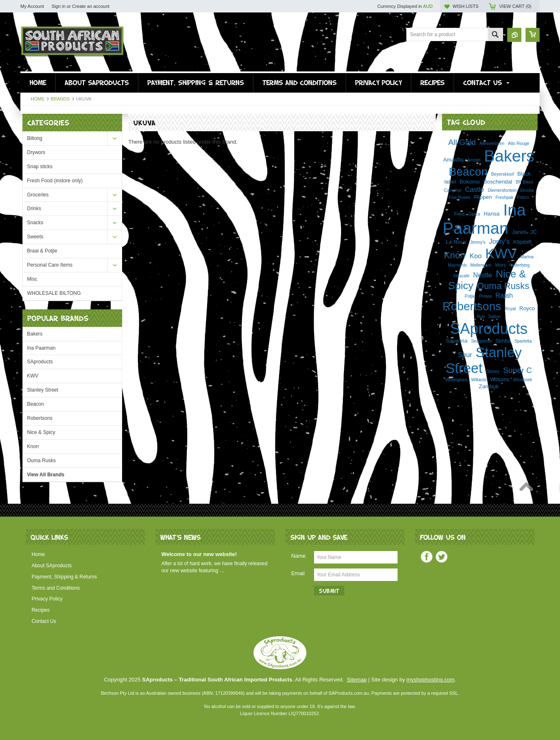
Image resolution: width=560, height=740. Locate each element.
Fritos (459, 214)
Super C (518, 370)
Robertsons (40, 418)
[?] (501, 122)
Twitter (442, 557)
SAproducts (40, 362)
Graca (474, 214)
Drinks (34, 208)
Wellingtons (457, 380)
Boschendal (498, 182)
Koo (476, 256)
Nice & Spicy (41, 432)
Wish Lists (465, 6)
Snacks (35, 223)
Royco (527, 308)
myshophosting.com (431, 680)
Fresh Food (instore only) (55, 181)
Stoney (493, 371)
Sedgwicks (481, 341)
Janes (519, 232)
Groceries (38, 195)
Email (298, 573)
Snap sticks (40, 167)
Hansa (491, 214)
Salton (495, 317)
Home (38, 99)
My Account (32, 6)
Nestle (483, 275)
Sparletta (523, 341)
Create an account (91, 6)
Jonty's (499, 241)
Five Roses (459, 197)
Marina (527, 257)
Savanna (457, 341)
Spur (465, 355)
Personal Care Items (50, 265)
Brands (60, 99)
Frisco (523, 197)
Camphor (453, 190)
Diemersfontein (502, 190)
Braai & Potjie (42, 251)
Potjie (470, 296)
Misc (32, 279)
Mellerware (481, 265)
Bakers (35, 334)
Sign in (59, 6)
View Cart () (515, 6)
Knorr (33, 446)
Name (298, 556)
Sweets (35, 237)
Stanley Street (43, 390)
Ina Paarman (41, 348)
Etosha (527, 190)
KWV (33, 376)
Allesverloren (492, 143)
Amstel (474, 160)
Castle (475, 189)
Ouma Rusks (41, 461)
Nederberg (519, 265)
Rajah (504, 295)
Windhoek (523, 380)
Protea (485, 296)
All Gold (462, 142)
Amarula (453, 160)
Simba (503, 341)
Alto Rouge (519, 143)
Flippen (483, 197)
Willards (479, 380)
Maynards (457, 265)
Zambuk (489, 386)
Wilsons (500, 379)
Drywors (36, 152)
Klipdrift (522, 242)
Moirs (500, 265)
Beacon (36, 404)
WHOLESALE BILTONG (54, 293)
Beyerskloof (502, 174)
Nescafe (462, 276)
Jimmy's (478, 242)
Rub (481, 317)
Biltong (35, 138)
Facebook (427, 557)
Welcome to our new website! (199, 554)
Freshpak (505, 197)
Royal (510, 309)
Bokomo (470, 182)
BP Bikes (524, 182)
